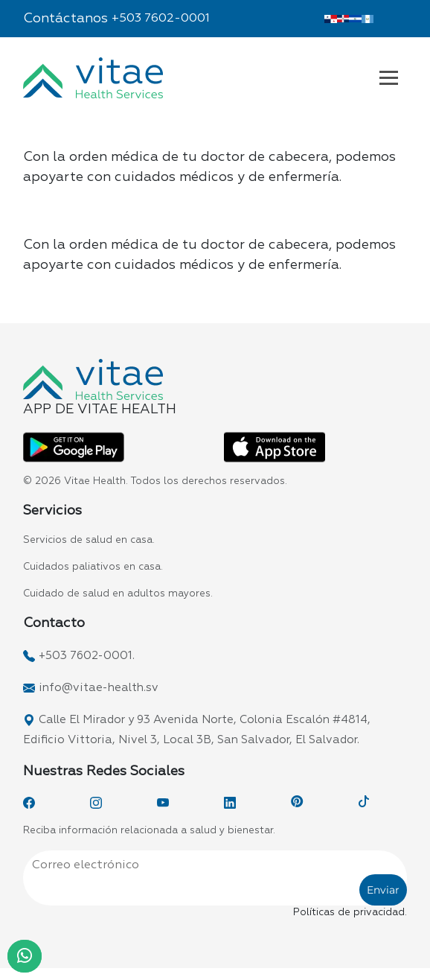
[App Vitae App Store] (275, 447)
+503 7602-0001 (161, 19)
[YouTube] (163, 803)
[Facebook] (29, 803)
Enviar (383, 890)
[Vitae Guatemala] (368, 19)
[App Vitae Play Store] (74, 447)
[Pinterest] (297, 803)
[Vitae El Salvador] (355, 19)
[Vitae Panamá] (331, 19)
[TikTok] (364, 803)
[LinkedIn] (230, 803)
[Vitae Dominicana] (343, 19)
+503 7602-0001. (87, 656)
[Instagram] (96, 803)
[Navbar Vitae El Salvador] (389, 77)
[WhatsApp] (25, 956)
